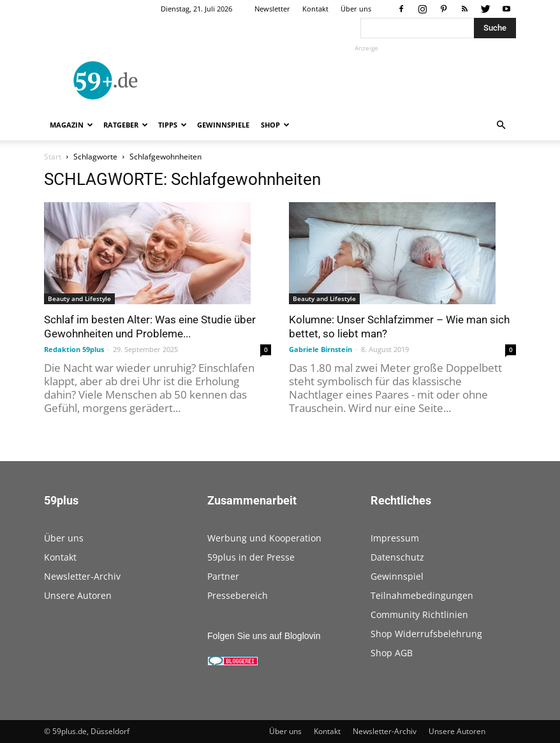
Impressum (395, 538)
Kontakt (315, 9)
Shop (275, 125)
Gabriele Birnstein (321, 349)
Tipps (173, 125)
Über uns (356, 9)
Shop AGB (392, 653)
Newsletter (272, 9)
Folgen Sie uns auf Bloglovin (264, 636)
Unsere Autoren (78, 595)
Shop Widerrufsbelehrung (426, 634)
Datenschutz (397, 557)
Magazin (71, 125)
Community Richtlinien (419, 614)
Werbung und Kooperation (264, 538)
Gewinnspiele (223, 125)
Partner (223, 576)
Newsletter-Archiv (82, 576)
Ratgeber (126, 125)
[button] (501, 125)
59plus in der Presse (251, 557)
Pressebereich (238, 595)
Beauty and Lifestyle (79, 298)
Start (53, 157)
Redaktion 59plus (74, 349)
